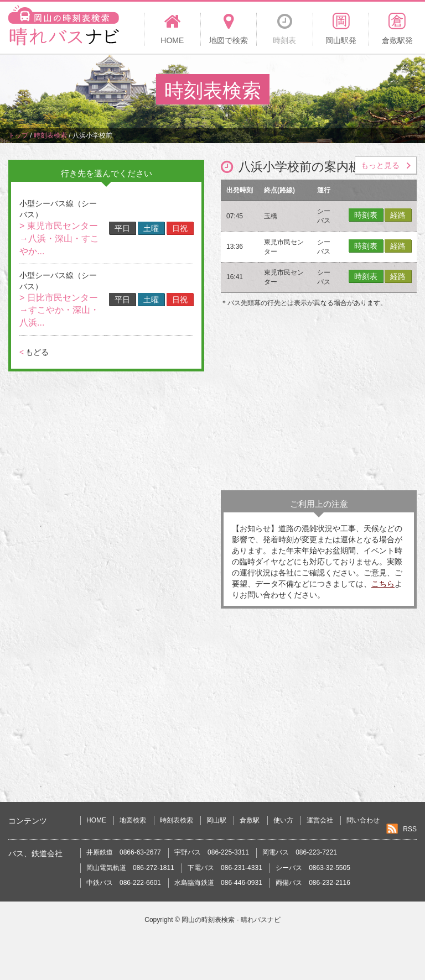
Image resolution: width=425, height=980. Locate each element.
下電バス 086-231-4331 (225, 868)
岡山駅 (216, 820)
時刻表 (366, 215)
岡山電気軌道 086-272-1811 (130, 868)
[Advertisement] (319, 402)
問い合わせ (363, 820)
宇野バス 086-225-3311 (212, 852)
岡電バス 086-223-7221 (300, 852)
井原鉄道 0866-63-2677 (124, 852)
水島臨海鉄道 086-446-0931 (218, 883)
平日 (122, 228)
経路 (398, 215)
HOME (96, 820)
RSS (410, 829)
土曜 (151, 228)
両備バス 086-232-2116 (313, 883)
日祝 (180, 228)
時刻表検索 (177, 820)
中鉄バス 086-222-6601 (124, 883)
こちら (383, 584)
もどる (34, 352)
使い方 (283, 820)
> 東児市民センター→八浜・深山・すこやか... (59, 239)
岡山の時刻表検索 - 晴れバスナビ (231, 920)
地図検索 (133, 820)
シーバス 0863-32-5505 (313, 868)
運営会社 (320, 820)
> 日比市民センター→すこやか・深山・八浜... (59, 310)
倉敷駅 (250, 820)
